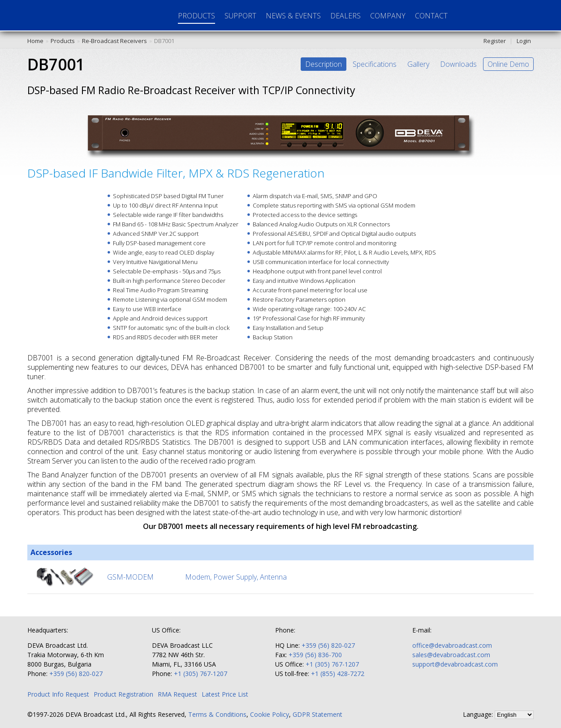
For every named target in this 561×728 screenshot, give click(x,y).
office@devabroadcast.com (452, 645)
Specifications (375, 64)
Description (324, 64)
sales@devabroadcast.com (451, 655)
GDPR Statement (317, 714)
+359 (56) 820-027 (76, 674)
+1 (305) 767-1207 (201, 674)
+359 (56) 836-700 (315, 655)
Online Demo (508, 64)
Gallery (418, 64)
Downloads (458, 64)
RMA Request (177, 694)
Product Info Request (58, 694)
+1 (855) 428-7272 (338, 674)
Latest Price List (225, 694)
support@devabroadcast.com (455, 664)
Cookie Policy (270, 714)
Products (63, 41)
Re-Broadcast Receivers (114, 41)
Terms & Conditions (217, 714)
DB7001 (164, 41)
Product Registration (123, 694)
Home (35, 41)
